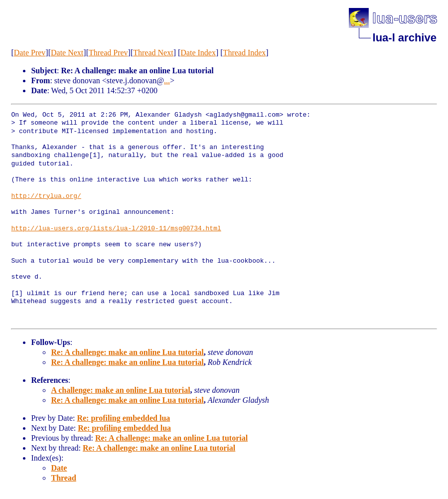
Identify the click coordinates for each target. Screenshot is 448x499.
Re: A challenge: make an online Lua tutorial (127, 352)
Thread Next (153, 53)
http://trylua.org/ (46, 196)
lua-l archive (405, 38)
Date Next (67, 53)
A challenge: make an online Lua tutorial (120, 390)
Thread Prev (108, 53)
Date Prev (30, 53)
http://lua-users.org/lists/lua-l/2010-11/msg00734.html (116, 229)
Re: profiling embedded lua (123, 418)
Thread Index (245, 53)
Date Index (198, 53)
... (167, 81)
